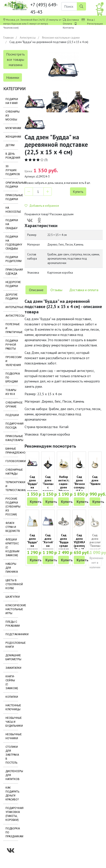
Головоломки (12, 461)
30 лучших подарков (12, 170)
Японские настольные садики (61, 38)
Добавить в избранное (42, 206)
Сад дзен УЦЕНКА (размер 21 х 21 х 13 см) (80, 546)
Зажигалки (12, 668)
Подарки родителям (12, 259)
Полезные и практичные (12, 328)
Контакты (68, 28)
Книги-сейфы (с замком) (12, 682)
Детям (10, 145)
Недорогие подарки (12, 284)
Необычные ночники (12, 736)
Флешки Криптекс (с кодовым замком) (12, 547)
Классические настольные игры (12, 609)
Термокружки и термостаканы (12, 486)
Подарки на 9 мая (12, 101)
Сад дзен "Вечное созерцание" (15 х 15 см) (83, 486)
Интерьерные (12, 307)
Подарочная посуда (12, 426)
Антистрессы (28, 38)
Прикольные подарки (12, 197)
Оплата (67, 24)
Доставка (73, 20)
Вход (90, 20)
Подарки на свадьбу (12, 224)
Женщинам (12, 137)
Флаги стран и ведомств (12, 527)
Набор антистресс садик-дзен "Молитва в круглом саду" (67, 489)
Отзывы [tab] (56, 290)
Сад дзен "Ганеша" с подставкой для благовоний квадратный (51, 489)
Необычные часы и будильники (12, 722)
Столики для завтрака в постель (12, 755)
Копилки (12, 697)
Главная (8, 38)
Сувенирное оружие (12, 405)
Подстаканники (12, 634)
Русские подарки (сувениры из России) (12, 507)
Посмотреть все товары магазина (15, 59)
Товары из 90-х (11, 392)
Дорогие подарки (12, 297)
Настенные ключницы (12, 707)
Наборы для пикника (12, 568)
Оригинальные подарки (12, 185)
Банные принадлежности (12, 451)
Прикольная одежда (12, 272)
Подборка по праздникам (12, 832)
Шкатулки (12, 597)
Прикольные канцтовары (12, 438)
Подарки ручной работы (12, 345)
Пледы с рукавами (12, 624)
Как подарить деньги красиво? (12, 794)
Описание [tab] (36, 290)
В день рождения (12, 156)
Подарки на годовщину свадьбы (12, 243)
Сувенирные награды (12, 472)
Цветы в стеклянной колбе (12, 584)
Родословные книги (12, 645)
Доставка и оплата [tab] (84, 290)
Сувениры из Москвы (12, 116)
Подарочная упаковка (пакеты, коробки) (12, 814)
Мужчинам (12, 128)
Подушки (12, 415)
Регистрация (95, 24)
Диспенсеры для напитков (12, 775)
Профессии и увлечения (12, 361)
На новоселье (12, 210)
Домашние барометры (12, 657)
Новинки (13, 77)
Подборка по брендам (12, 378)
